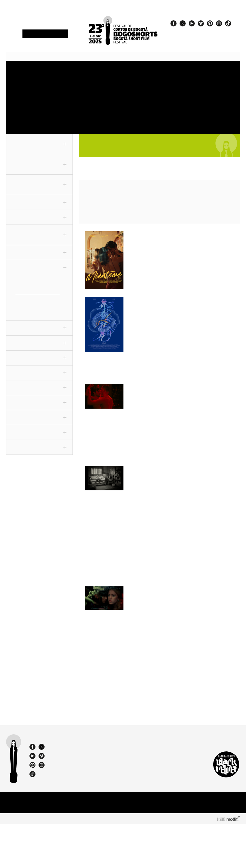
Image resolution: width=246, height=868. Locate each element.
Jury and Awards (165, 75)
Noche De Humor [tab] (39, 389)
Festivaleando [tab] (39, 374)
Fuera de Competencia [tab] (39, 145)
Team (21, 120)
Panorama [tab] (39, 329)
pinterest (210, 23)
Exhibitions (133, 98)
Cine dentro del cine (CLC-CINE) (39, 291)
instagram (219, 23)
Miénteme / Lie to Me (160, 236)
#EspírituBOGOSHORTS (201, 31)
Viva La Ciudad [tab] (39, 419)
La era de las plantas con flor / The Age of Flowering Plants (173, 627)
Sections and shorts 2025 (106, 77)
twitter (183, 23)
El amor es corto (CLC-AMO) (41, 304)
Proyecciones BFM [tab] (39, 448)
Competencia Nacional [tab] (39, 165)
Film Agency (50, 117)
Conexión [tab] (39, 259)
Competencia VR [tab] (39, 223)
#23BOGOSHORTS (195, 37)
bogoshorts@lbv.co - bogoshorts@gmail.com (85, 800)
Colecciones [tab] (39, 273)
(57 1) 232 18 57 (83, 789)
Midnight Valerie (153, 301)
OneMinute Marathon (51, 100)
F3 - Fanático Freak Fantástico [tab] (39, 241)
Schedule (79, 72)
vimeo (201, 23)
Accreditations (52, 72)
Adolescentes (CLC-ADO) (38, 284)
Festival (18, 72)
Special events (164, 100)
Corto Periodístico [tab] (39, 206)
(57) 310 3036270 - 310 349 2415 (85, 794)
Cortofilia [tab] (39, 359)
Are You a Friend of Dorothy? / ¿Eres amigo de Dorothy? (173, 484)
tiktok (228, 23)
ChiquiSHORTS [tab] (39, 434)
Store (17, 98)
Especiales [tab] (39, 344)
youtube (192, 23)
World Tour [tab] (39, 404)
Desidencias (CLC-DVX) (36, 299)
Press (186, 72)
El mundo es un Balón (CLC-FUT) (36, 311)
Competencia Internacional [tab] (39, 185)
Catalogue (189, 98)
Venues (133, 72)
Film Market (78, 98)
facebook (174, 23)
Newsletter (45, 34)
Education (104, 98)
